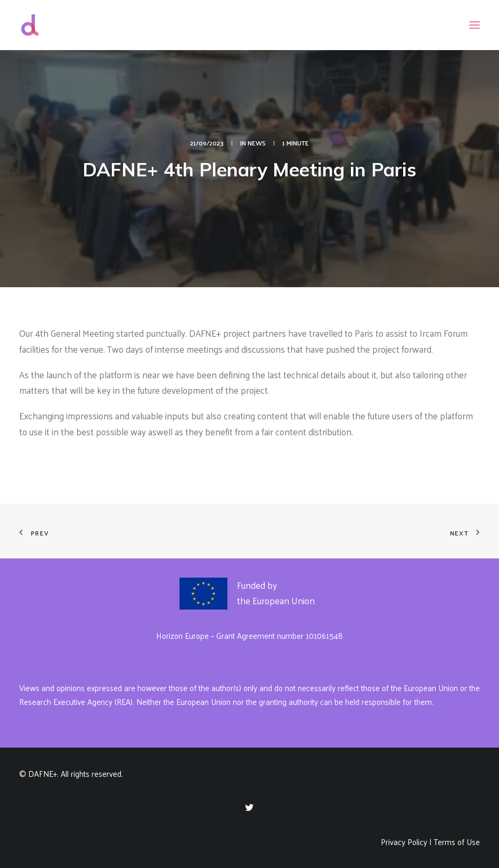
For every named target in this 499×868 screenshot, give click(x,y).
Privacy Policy (404, 842)
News (257, 143)
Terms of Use (457, 842)
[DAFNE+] (30, 25)
